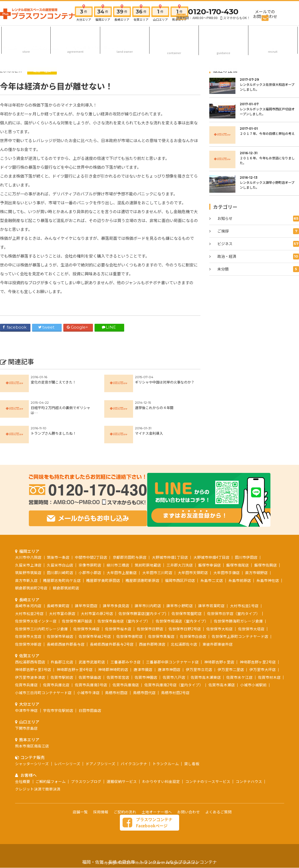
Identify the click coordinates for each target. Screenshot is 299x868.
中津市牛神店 (26, 686)
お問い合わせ (189, 788)
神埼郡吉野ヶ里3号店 (33, 645)
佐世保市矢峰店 (86, 605)
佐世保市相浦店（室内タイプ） (182, 597)
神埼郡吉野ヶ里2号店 (258, 638)
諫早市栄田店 (86, 582)
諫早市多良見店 (116, 582)
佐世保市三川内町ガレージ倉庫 (41, 605)
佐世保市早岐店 (60, 612)
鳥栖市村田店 (116, 669)
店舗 (26, 33)
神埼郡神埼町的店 (113, 645)
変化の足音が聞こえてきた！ (53, 382)
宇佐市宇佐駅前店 (58, 686)
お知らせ (258, 219)
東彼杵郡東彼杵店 (218, 620)
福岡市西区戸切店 (180, 556)
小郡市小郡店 (90, 549)
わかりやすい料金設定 (161, 757)
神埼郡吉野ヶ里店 (219, 638)
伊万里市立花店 (199, 645)
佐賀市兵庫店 (26, 661)
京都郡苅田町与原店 (130, 533)
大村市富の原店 (62, 589)
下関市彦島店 (26, 704)
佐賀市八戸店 (174, 653)
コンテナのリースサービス (208, 757)
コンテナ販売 (174, 33)
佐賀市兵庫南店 (126, 661)
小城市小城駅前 (253, 661)
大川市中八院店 (28, 533)
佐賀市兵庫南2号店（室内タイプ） (174, 661)
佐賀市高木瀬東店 (206, 653)
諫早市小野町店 (180, 582)
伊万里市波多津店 (30, 653)
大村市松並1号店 (244, 582)
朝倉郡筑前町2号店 (31, 564)
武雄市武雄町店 (92, 638)
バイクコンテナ (134, 740)
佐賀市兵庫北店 (56, 661)
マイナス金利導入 (149, 433)
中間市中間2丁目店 (91, 533)
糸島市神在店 (268, 556)
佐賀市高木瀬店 (222, 661)
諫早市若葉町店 (211, 582)
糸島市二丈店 (212, 556)
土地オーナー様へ (125, 33)
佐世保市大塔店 (251, 605)
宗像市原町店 (90, 541)
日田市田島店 (90, 686)
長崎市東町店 (58, 582)
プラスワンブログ (86, 757)
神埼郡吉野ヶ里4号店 (75, 645)
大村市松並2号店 (29, 589)
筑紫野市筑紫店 (28, 549)
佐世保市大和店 (220, 605)
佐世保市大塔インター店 (36, 597)
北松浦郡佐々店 (184, 620)
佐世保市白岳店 (193, 612)
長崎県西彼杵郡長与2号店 (112, 620)
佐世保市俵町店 (130, 612)
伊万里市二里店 (231, 645)
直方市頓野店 (256, 549)
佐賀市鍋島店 (90, 653)
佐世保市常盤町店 (187, 589)
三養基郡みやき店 (126, 638)
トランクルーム (166, 740)
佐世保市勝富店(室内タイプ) (142, 589)
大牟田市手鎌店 (227, 549)
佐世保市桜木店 (118, 605)
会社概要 (23, 757)
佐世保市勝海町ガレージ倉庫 (238, 597)
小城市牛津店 (88, 669)
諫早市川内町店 (148, 582)
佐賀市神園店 (146, 653)
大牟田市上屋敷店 (122, 549)
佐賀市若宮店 (118, 653)
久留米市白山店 (60, 541)
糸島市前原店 (240, 556)
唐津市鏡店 (143, 645)
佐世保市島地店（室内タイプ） (124, 597)
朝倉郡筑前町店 (66, 564)
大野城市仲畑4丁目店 (211, 533)
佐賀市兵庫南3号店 (91, 661)
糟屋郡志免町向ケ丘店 (62, 556)
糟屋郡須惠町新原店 (142, 556)
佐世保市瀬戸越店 (77, 597)
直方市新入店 (26, 556)
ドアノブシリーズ (100, 740)
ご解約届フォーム (51, 757)
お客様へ (224, 33)
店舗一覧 (80, 788)
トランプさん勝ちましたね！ (53, 433)
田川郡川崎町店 (60, 549)
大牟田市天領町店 (193, 549)
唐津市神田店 (169, 645)
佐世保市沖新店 (28, 620)
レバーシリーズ (67, 740)
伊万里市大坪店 (263, 645)
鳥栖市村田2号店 (175, 669)
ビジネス (258, 244)
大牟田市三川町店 (157, 549)
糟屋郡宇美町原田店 (103, 556)
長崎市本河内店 (28, 582)
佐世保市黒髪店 (161, 612)
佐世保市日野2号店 (185, 605)
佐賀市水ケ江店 (239, 653)
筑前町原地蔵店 (148, 541)
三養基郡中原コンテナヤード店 (172, 638)
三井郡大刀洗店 (180, 541)
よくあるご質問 (218, 788)
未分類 (258, 269)
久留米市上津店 (28, 541)
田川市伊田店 (246, 533)
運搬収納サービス (122, 757)
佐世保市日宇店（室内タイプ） (234, 589)
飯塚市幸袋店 (210, 541)
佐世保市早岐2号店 (95, 612)
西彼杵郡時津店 (152, 620)
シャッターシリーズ (32, 740)
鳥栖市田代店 (144, 669)
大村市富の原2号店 (97, 589)
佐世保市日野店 (150, 605)
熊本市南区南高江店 (32, 722)
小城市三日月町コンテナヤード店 (43, 669)
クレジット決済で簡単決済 (38, 765)
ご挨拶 (258, 231)
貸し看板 (192, 740)
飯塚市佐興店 (266, 541)
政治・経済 (42, 71)
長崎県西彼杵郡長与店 (66, 620)
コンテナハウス (249, 757)
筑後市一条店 (58, 533)
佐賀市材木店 (269, 653)
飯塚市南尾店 (238, 541)
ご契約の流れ (75, 33)
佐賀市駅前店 (62, 653)
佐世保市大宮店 (28, 612)
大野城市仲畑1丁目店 (170, 533)
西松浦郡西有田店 (30, 638)
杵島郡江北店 (62, 638)
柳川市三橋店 (118, 541)
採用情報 (273, 33)
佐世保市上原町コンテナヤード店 (240, 612)
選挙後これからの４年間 (154, 408)
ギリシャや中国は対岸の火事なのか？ (165, 382)
